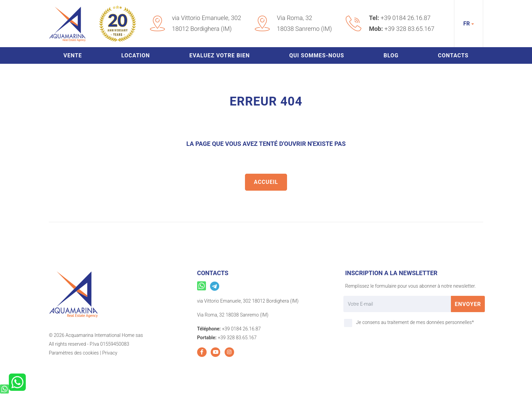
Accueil (266, 182)
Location (136, 55)
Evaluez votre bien (220, 55)
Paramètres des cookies (74, 353)
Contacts (453, 55)
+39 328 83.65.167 (409, 29)
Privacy (110, 353)
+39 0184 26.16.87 (406, 18)
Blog (391, 55)
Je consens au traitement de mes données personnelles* (415, 322)
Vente (73, 55)
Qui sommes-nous (317, 55)
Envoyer (468, 304)
